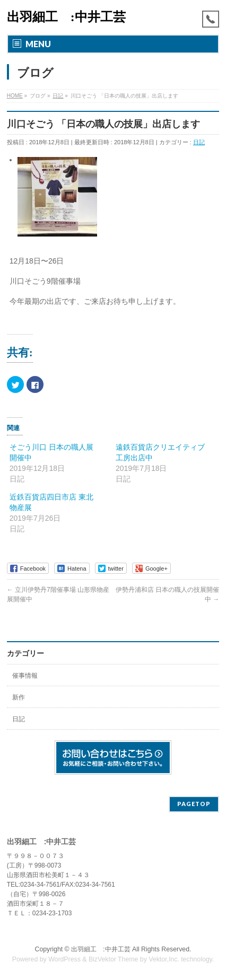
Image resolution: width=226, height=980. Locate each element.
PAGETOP (194, 804)
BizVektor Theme (114, 959)
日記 (199, 142)
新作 (19, 697)
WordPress (64, 959)
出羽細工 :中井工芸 (66, 17)
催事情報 (25, 676)
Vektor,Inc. (164, 959)
